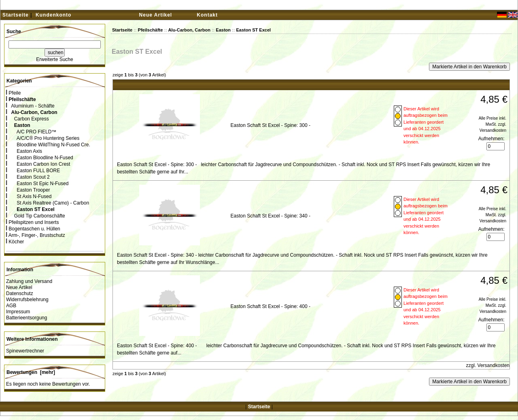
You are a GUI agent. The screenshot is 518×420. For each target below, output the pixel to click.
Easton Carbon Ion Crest (38, 164)
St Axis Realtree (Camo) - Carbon (48, 203)
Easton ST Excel (253, 30)
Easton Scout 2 (28, 177)
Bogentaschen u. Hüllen (33, 229)
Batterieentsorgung (27, 318)
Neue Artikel (156, 15)
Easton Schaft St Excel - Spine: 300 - (270, 125)
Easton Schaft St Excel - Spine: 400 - (270, 306)
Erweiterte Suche (54, 59)
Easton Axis (24, 151)
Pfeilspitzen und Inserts (32, 222)
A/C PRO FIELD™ (31, 132)
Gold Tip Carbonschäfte (36, 216)
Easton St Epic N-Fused (37, 184)
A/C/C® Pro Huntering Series (43, 138)
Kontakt (207, 15)
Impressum (18, 312)
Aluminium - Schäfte (30, 106)
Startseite (16, 15)
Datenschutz (20, 293)
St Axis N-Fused (29, 196)
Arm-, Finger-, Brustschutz (36, 235)
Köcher (15, 242)
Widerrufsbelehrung (27, 300)
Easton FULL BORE (33, 171)
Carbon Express (28, 119)
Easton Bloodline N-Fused (40, 158)
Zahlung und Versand (29, 281)
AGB (11, 306)
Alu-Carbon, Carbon (189, 30)
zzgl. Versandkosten (488, 365)
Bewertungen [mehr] (31, 372)
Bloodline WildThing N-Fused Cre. (48, 145)
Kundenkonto (53, 15)
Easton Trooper (28, 190)
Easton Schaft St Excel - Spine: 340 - (270, 216)
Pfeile (13, 93)
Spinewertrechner (25, 351)
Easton (223, 30)
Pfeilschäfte (151, 30)
